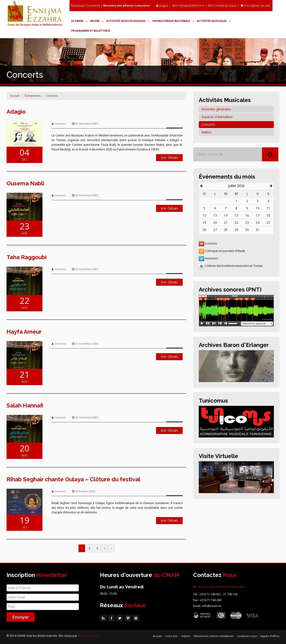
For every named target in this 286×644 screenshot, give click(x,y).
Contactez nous (247, 636)
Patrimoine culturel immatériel (214, 636)
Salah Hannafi (25, 405)
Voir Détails (169, 158)
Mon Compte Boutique (222, 5)
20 (215, 222)
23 (247, 222)
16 (247, 215)
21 (226, 222)
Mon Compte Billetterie (188, 5)
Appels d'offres (270, 636)
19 (204, 222)
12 (204, 215)
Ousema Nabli (25, 183)
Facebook (112, 618)
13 (215, 215)
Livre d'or (172, 636)
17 (258, 215)
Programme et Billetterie (91, 31)
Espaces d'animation (217, 117)
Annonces (212, 258)
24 (258, 222)
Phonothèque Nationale (173, 21)
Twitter (120, 618)
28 (226, 230)
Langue (162, 5)
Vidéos (207, 132)
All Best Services (89, 636)
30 (247, 230)
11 (268, 208)
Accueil (15, 96)
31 (258, 230)
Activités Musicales (214, 21)
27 (215, 230)
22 (236, 222)
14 (226, 215)
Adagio (16, 112)
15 (236, 215)
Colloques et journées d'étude (225, 251)
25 (268, 222)
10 (258, 208)
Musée (97, 21)
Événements (33, 96)
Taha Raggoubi (27, 257)
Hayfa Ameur (24, 332)
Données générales (216, 109)
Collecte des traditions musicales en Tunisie (234, 266)
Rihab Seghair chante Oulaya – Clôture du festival (73, 479)
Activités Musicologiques (128, 21)
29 (236, 230)
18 (268, 215)
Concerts (52, 96)
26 (204, 230)
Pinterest (136, 618)
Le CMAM (79, 21)
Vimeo (128, 618)
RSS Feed (103, 618)
